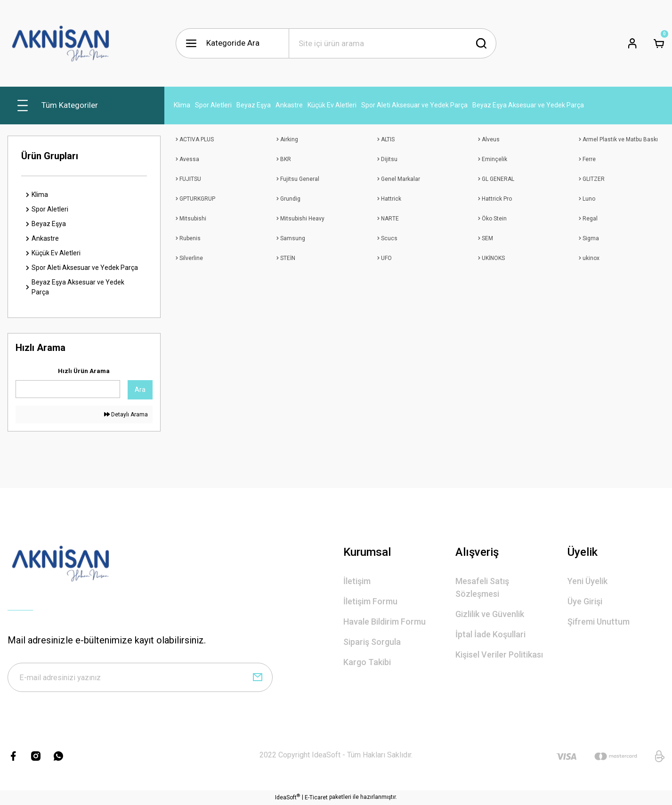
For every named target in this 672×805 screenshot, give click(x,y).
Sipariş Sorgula (372, 642)
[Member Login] (632, 43)
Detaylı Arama (126, 415)
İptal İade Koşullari (490, 634)
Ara (140, 390)
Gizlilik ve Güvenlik (490, 614)
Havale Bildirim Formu (385, 622)
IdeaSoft (287, 798)
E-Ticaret (316, 798)
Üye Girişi (585, 601)
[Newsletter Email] (140, 678)
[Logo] (61, 43)
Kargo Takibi (367, 662)
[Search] (393, 43)
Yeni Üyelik (587, 581)
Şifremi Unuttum (599, 622)
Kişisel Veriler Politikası (499, 655)
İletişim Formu (370, 601)
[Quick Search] (68, 389)
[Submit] (258, 678)
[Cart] (659, 43)
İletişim (357, 581)
